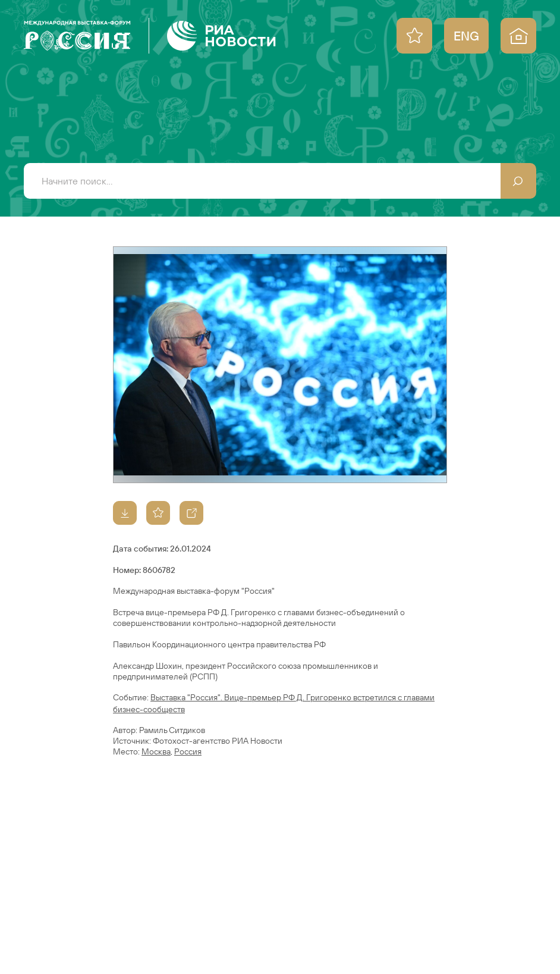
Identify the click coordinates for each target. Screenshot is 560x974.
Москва (156, 751)
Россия (188, 751)
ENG (466, 36)
